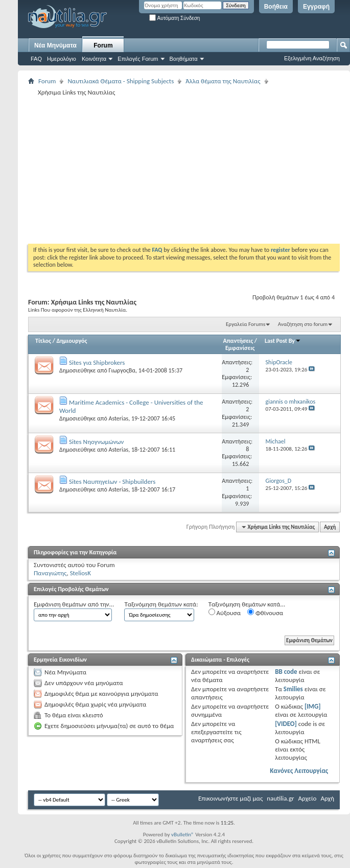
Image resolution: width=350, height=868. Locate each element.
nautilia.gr (280, 798)
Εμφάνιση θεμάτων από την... (74, 604)
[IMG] (313, 706)
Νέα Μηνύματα (55, 45)
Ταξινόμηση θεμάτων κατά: (161, 604)
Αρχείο (308, 798)
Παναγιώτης (50, 573)
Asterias (118, 418)
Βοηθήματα (184, 59)
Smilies (293, 689)
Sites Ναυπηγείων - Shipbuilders (112, 482)
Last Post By (283, 341)
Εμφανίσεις (240, 348)
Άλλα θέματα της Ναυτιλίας (223, 81)
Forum (103, 45)
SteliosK (80, 573)
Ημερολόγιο (62, 59)
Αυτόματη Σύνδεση (174, 18)
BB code (286, 672)
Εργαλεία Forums (246, 324)
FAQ (36, 59)
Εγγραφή (316, 7)
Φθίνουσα (265, 613)
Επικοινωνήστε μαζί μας (230, 798)
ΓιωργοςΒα (122, 370)
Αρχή (330, 527)
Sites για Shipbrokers (97, 362)
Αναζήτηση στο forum (303, 324)
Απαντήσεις (238, 341)
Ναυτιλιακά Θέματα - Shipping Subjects (121, 81)
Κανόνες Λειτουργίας (299, 771)
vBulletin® (183, 835)
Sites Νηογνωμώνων (96, 442)
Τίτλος (43, 341)
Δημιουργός (72, 341)
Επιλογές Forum (138, 59)
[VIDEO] (286, 724)
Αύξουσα (225, 613)
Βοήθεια (276, 7)
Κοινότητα (94, 59)
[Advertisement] (167, 170)
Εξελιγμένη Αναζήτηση (312, 58)
